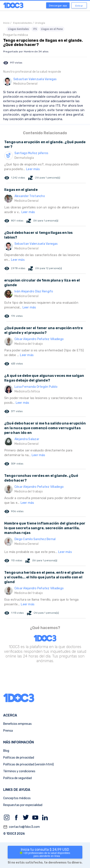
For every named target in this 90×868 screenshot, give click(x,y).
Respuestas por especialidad (23, 805)
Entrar (79, 6)
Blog (6, 751)
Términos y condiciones (19, 771)
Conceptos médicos (17, 798)
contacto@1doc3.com (21, 827)
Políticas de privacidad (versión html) (29, 764)
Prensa (8, 731)
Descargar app (58, 6)
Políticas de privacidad (19, 758)
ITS (35, 29)
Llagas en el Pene (52, 29)
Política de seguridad (17, 778)
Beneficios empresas (17, 724)
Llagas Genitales (18, 29)
